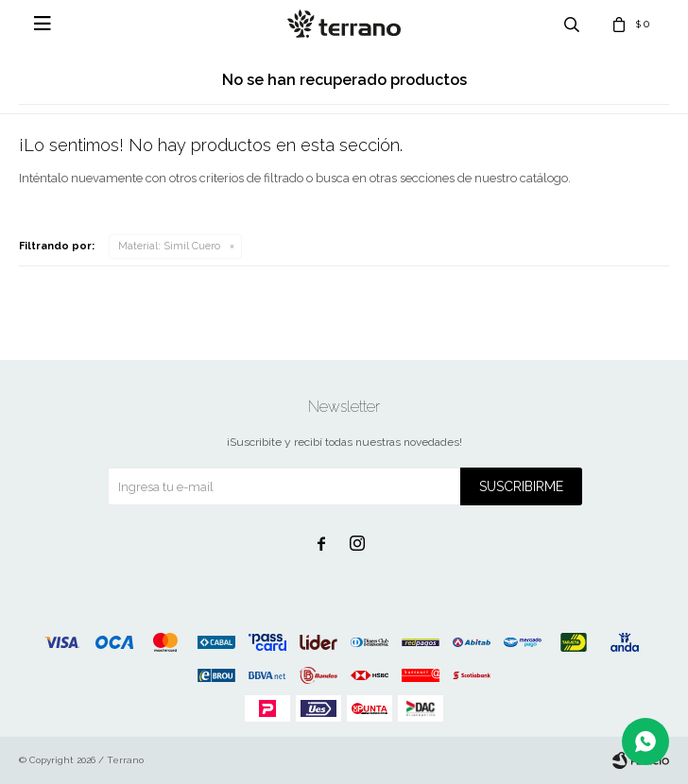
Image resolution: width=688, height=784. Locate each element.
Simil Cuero (169, 246)
